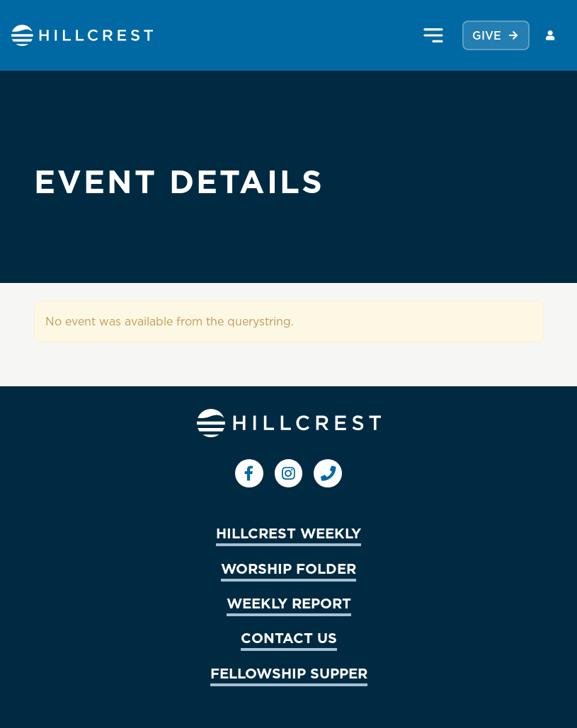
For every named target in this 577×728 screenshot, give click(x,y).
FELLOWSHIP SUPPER (289, 673)
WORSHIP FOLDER (288, 568)
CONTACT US (289, 637)
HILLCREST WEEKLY (288, 533)
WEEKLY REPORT (289, 603)
